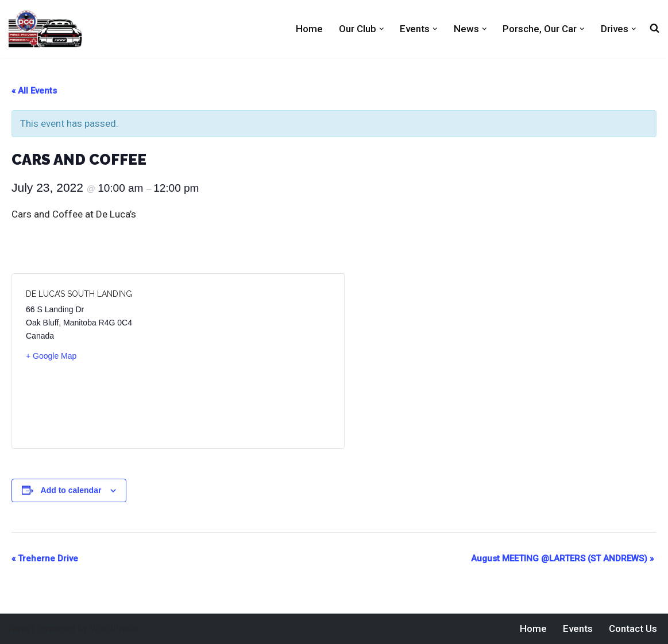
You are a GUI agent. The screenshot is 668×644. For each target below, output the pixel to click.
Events (578, 629)
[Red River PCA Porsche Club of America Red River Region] (45, 29)
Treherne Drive (45, 558)
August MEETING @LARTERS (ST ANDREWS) (562, 558)
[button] (382, 29)
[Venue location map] (254, 361)
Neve (19, 629)
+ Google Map (51, 356)
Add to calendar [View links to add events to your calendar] (71, 490)
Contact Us (633, 629)
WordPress (114, 629)
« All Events (34, 91)
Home (309, 29)
